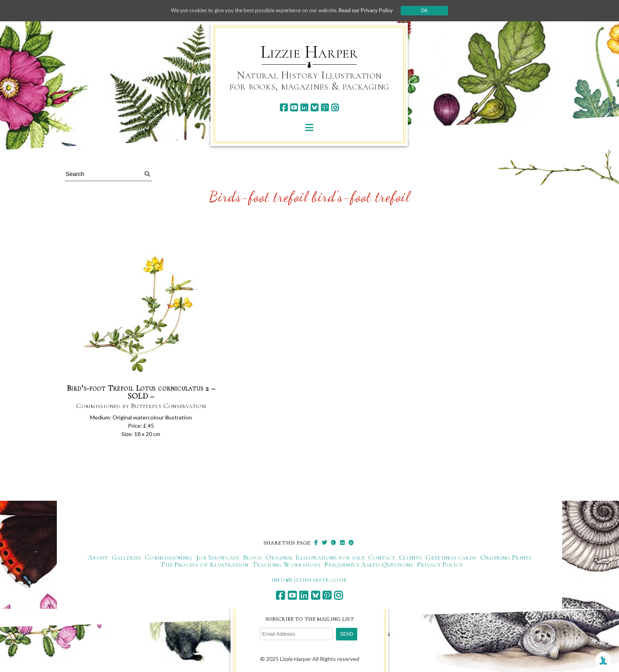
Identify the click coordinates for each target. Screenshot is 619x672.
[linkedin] (304, 108)
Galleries (126, 558)
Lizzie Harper (309, 52)
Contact (382, 558)
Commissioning (169, 558)
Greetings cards (451, 558)
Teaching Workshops (286, 565)
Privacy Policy (440, 565)
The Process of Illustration (204, 565)
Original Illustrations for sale (315, 558)
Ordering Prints (506, 558)
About (98, 558)
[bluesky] (314, 108)
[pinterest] (325, 108)
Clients (411, 558)
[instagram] (335, 108)
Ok (432, 11)
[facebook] (284, 108)
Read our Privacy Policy (373, 10)
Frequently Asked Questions (369, 565)
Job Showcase (218, 558)
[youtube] (294, 108)
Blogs (252, 558)
